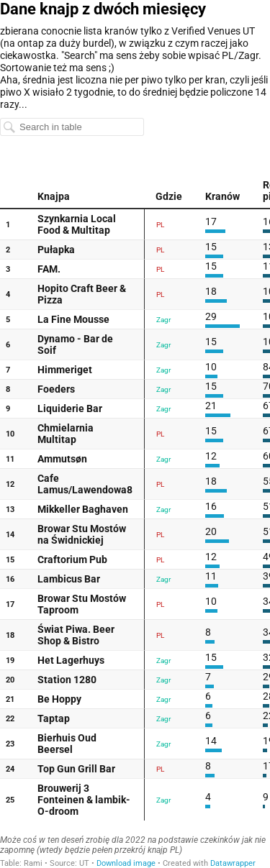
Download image (126, 863)
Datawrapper (233, 863)
